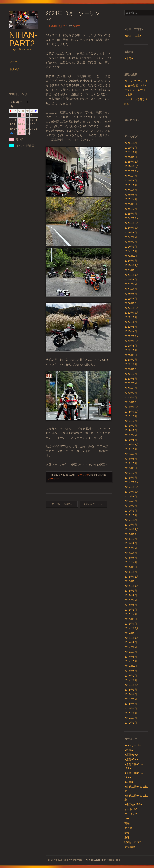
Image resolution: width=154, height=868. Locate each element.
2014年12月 (132, 628)
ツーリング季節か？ (136, 99)
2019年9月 (131, 416)
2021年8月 (131, 346)
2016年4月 (131, 562)
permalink (54, 479)
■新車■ (129, 782)
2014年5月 (131, 661)
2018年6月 (131, 459)
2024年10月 (132, 228)
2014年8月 (131, 647)
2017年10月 (132, 492)
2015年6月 (131, 605)
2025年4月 (131, 199)
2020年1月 (131, 398)
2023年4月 (131, 299)
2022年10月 (132, 313)
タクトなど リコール (95, 504)
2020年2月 (131, 393)
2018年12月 (132, 445)
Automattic (113, 860)
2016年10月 (132, 534)
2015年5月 (131, 610)
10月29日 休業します (62, 504)
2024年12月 (132, 218)
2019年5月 (131, 430)
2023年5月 (131, 294)
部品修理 (130, 847)
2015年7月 (131, 600)
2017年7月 (131, 506)
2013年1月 (131, 713)
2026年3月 (131, 148)
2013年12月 (132, 685)
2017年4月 (131, 520)
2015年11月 (132, 581)
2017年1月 (131, 525)
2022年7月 (131, 317)
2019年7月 (131, 426)
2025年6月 (131, 190)
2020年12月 (132, 369)
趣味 (127, 837)
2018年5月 (131, 463)
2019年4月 (131, 435)
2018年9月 (131, 449)
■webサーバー (133, 745)
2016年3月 (131, 567)
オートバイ (131, 809)
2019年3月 (131, 440)
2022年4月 (131, 331)
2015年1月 (131, 624)
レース (128, 819)
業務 (127, 833)
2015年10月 (132, 586)
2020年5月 (131, 383)
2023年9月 (131, 279)
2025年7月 (131, 185)
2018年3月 (131, 468)
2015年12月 (132, 577)
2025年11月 (132, 166)
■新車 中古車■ (133, 36)
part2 (76, 26)
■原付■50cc (131, 755)
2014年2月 (131, 676)
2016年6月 (131, 553)
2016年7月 (131, 548)
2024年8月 (131, 237)
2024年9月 (131, 232)
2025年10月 (132, 171)
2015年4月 (131, 614)
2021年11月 (132, 341)
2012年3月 (131, 723)
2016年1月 (131, 572)
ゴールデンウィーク (136, 81)
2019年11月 (132, 407)
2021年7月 (131, 350)
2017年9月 (131, 496)
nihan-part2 (23, 39)
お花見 (128, 95)
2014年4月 (131, 666)
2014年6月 (131, 657)
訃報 (127, 104)
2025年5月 (131, 195)
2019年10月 (132, 412)
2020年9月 (131, 374)
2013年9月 (131, 690)
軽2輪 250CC (133, 842)
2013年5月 (131, 699)
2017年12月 (132, 482)
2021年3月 (131, 355)
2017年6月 (131, 511)
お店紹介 (15, 69)
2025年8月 (131, 181)
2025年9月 (131, 176)
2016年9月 (131, 539)
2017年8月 (131, 501)
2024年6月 (131, 247)
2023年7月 (131, 284)
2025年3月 (131, 204)
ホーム (13, 61)
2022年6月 (131, 322)
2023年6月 (131, 289)
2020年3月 (131, 388)
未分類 (128, 828)
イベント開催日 (25, 146)
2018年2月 (131, 473)
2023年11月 (132, 270)
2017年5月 (131, 515)
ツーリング (83, 475)
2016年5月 (131, 558)
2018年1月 (131, 478)
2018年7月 (131, 454)
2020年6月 (131, 379)
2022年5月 (131, 327)
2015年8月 (131, 595)
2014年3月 (131, 671)
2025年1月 (131, 214)
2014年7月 (131, 652)
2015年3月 (131, 619)
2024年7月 (131, 242)
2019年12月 (132, 402)
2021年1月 (131, 364)
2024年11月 (132, 223)
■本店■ (129, 58)
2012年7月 (131, 718)
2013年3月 (131, 708)
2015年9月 (131, 591)
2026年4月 (131, 143)
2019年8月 (131, 421)
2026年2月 (131, 152)
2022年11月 (132, 308)
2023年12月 (132, 265)
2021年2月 (131, 360)
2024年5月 (131, 251)
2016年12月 (132, 529)
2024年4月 (131, 256)
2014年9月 (131, 642)
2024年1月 (131, 261)
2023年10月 (132, 275)
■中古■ (129, 750)
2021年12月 (132, 336)
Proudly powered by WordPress (65, 860)
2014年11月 (132, 633)
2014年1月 (131, 680)
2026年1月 (131, 157)
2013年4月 (131, 704)
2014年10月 (132, 638)
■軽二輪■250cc (133, 804)
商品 (127, 823)
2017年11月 (132, 487)
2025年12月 (132, 162)
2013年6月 (131, 694)
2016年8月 (131, 543)
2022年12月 (132, 303)
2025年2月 (131, 209)
